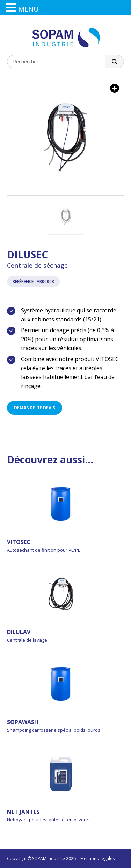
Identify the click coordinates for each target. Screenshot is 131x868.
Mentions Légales (97, 858)
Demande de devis (35, 408)
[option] (65, 137)
